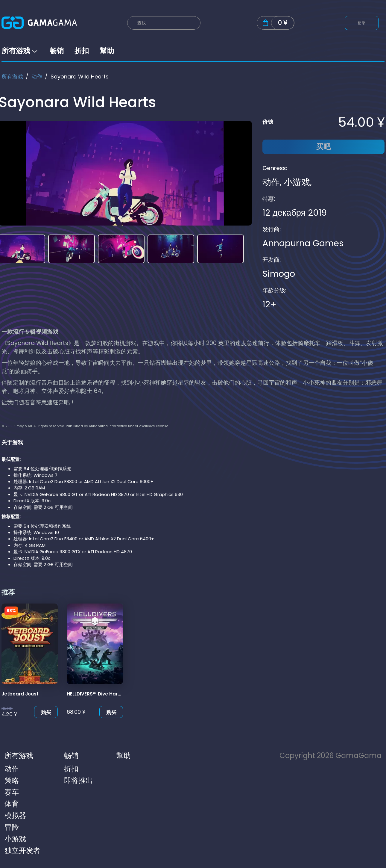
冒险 (12, 827)
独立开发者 (22, 850)
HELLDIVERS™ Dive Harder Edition (105, 694)
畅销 (57, 51)
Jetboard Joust (20, 694)
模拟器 (15, 815)
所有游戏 (20, 51)
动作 (37, 77)
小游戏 (297, 182)
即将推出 (78, 780)
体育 (12, 804)
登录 (362, 23)
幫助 (107, 51)
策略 (12, 780)
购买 (46, 712)
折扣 (82, 51)
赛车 (12, 792)
